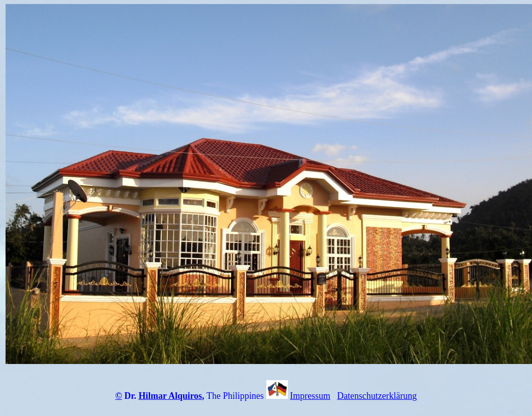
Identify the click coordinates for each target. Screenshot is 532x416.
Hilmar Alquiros (170, 396)
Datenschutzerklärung (377, 396)
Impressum (310, 396)
